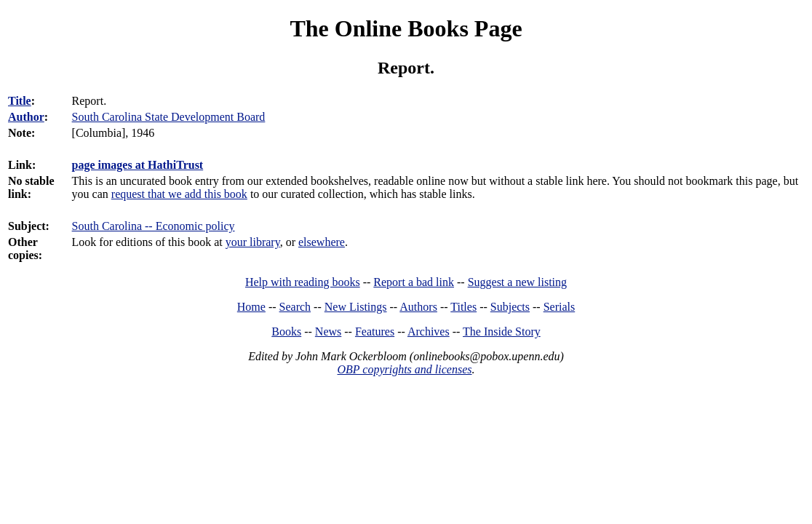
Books (286, 332)
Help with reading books (303, 282)
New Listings (356, 307)
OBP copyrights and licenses (404, 369)
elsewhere (322, 242)
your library (253, 242)
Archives (429, 332)
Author (26, 117)
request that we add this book (179, 194)
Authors (418, 307)
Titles (463, 307)
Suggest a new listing (517, 282)
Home (251, 307)
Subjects (510, 307)
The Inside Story (502, 332)
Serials (560, 307)
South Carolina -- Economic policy (154, 226)
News (328, 332)
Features (375, 332)
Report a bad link (414, 282)
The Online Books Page (406, 28)
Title (20, 101)
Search (295, 307)
